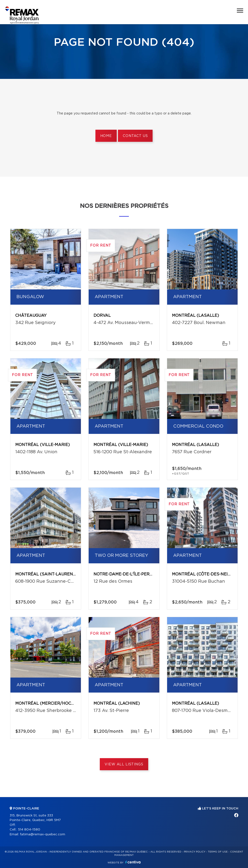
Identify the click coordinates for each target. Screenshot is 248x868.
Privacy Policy (195, 852)
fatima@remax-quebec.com (43, 834)
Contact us (135, 136)
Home (106, 136)
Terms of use (218, 852)
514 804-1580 (29, 830)
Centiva (133, 862)
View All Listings (124, 764)
